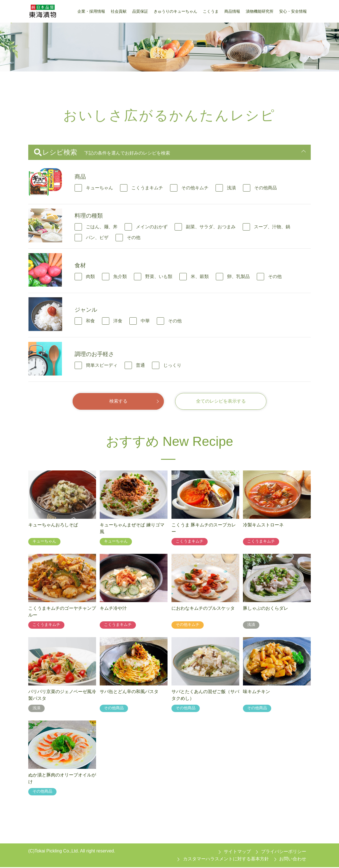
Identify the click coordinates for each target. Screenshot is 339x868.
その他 (134, 237)
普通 (140, 365)
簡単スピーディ (102, 365)
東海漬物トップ (43, 80)
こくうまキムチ (147, 188)
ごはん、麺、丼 (102, 227)
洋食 (118, 321)
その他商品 (266, 188)
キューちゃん (99, 188)
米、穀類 (200, 276)
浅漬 (231, 188)
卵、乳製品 (238, 276)
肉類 (90, 276)
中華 (145, 321)
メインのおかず (152, 227)
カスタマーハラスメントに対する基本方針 (226, 859)
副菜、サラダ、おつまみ (211, 227)
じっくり (172, 365)
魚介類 (120, 276)
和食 (90, 321)
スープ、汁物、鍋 (272, 227)
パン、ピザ (97, 237)
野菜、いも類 (159, 276)
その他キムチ (195, 188)
